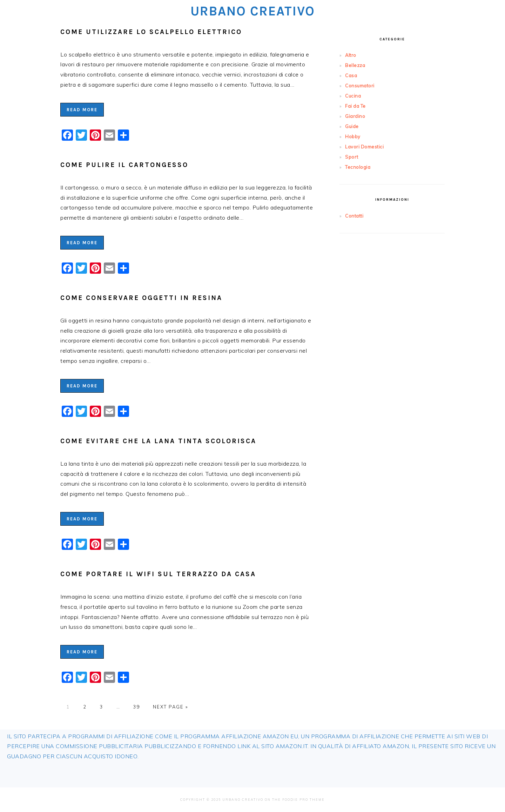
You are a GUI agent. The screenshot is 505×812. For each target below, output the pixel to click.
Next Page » (170, 707)
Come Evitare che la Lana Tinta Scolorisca (158, 441)
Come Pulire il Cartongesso (124, 165)
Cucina (353, 96)
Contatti (354, 216)
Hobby (353, 137)
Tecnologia (358, 167)
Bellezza (355, 65)
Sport (352, 157)
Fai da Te (355, 106)
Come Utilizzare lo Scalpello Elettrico (151, 32)
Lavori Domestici (364, 147)
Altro (351, 55)
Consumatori (360, 86)
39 (136, 707)
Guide (352, 126)
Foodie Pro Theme (304, 800)
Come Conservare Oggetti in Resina (141, 298)
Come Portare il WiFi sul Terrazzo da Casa (158, 574)
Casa (351, 75)
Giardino (355, 116)
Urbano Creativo (253, 11)
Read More (82, 110)
